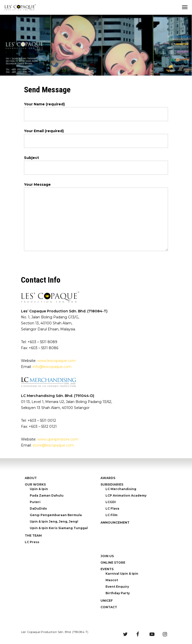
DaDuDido (38, 508)
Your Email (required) (96, 138)
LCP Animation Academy (126, 495)
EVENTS (107, 569)
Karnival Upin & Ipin (122, 574)
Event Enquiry (117, 587)
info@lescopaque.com (52, 367)
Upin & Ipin (39, 489)
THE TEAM (33, 535)
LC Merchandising (121, 489)
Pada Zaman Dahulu (47, 495)
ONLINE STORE (113, 563)
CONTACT (109, 607)
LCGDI (111, 502)
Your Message (96, 218)
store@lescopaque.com (53, 445)
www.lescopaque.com (56, 361)
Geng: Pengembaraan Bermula (56, 515)
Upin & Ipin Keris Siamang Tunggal (59, 528)
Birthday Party (118, 593)
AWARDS (108, 478)
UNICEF (107, 601)
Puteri (35, 502)
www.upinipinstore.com (58, 439)
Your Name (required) (96, 112)
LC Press (32, 542)
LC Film (111, 515)
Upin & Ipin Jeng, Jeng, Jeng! (54, 521)
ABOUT (31, 478)
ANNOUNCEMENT (115, 522)
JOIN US (107, 556)
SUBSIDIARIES (112, 484)
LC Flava (112, 508)
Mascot (112, 580)
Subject (96, 165)
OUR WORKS (35, 484)
